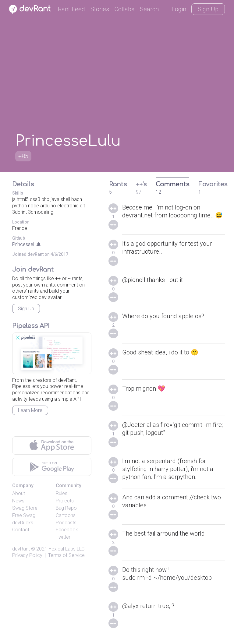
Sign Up (208, 9)
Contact (21, 530)
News (18, 501)
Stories (100, 9)
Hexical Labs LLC (66, 549)
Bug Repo (66, 508)
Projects (65, 501)
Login (179, 9)
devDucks (23, 523)
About (19, 493)
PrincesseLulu (27, 244)
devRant (21, 549)
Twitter (63, 537)
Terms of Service (66, 555)
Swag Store (25, 508)
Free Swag (24, 515)
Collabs (124, 9)
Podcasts (66, 523)
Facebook (67, 530)
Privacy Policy (27, 555)
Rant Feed (71, 9)
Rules (62, 493)
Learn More (30, 410)
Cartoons (66, 515)
